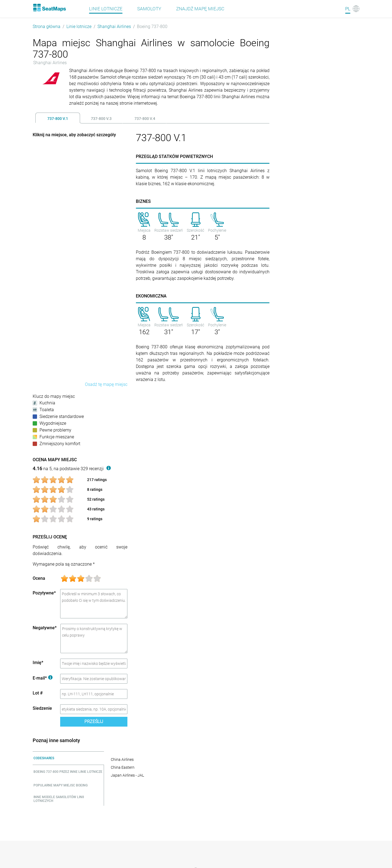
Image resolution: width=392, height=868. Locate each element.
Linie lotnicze (79, 27)
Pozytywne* (44, 593)
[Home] (49, 8)
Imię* (38, 663)
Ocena (39, 578)
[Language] (352, 9)
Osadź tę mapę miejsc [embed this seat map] (106, 384)
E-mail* (43, 678)
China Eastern (123, 767)
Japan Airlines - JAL (127, 775)
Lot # (38, 693)
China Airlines (122, 759)
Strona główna (47, 27)
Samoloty (149, 9)
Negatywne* (45, 628)
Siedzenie (42, 708)
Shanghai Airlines (114, 27)
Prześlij (94, 722)
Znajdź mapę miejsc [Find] (200, 9)
